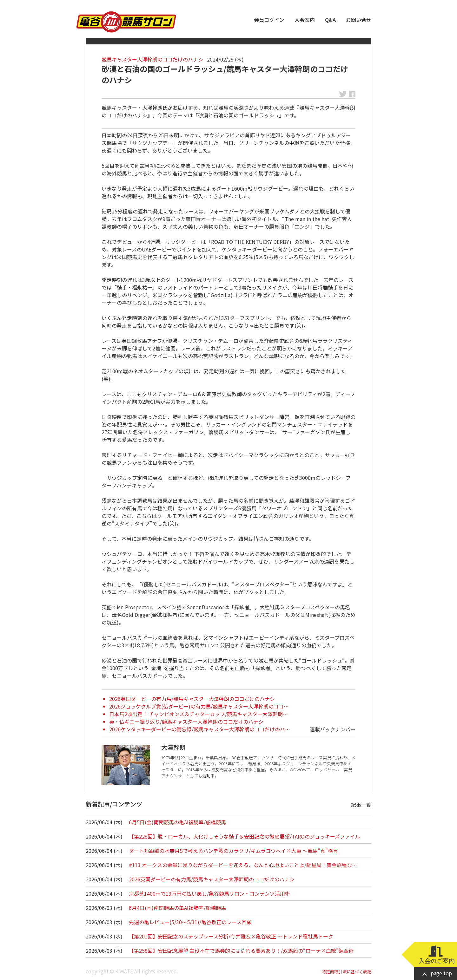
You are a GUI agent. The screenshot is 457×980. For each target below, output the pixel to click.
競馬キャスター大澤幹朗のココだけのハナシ (152, 59)
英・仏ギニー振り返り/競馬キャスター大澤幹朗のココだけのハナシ (186, 722)
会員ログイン (269, 20)
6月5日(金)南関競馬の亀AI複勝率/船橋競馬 (177, 822)
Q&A (330, 20)
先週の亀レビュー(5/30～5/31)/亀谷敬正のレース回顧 (190, 922)
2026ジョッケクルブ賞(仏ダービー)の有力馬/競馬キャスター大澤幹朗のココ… (199, 706)
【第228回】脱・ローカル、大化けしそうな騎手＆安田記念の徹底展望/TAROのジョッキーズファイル (245, 836)
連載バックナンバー (333, 729)
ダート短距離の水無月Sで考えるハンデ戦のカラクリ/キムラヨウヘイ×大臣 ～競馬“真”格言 (233, 851)
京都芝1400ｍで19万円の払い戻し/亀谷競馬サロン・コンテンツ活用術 (209, 893)
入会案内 (305, 20)
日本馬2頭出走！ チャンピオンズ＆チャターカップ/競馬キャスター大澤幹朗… (199, 714)
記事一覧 (361, 805)
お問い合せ (359, 20)
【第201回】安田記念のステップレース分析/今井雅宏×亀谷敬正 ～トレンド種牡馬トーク (231, 936)
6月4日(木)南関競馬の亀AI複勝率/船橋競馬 (177, 908)
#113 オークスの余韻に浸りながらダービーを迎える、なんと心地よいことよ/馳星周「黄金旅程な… (243, 865)
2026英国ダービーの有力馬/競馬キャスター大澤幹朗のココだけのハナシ (192, 699)
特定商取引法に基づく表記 (347, 972)
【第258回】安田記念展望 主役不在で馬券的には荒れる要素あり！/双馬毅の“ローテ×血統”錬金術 (241, 951)
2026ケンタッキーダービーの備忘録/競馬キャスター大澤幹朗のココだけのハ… (200, 729)
